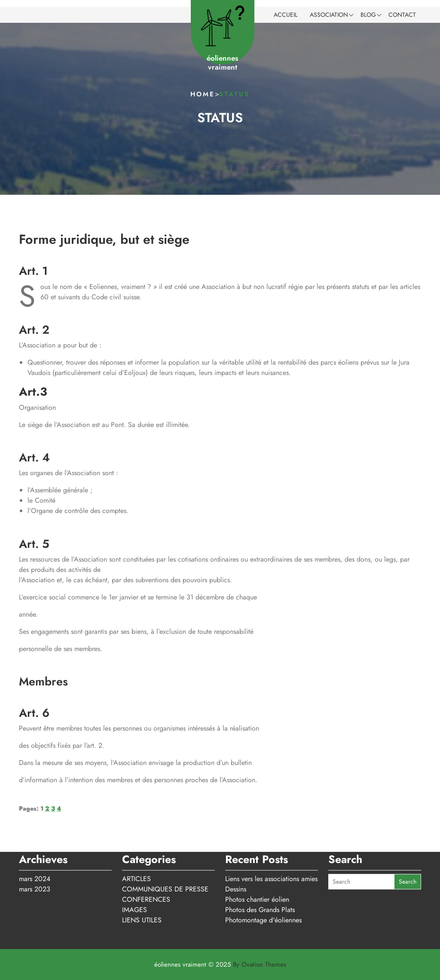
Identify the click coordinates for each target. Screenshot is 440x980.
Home (203, 94)
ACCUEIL (286, 15)
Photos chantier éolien (257, 871)
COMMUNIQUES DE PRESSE (165, 861)
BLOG (368, 15)
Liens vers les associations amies (271, 851)
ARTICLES (136, 851)
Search (408, 854)
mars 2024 (35, 851)
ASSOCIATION (329, 15)
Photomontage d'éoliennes (263, 892)
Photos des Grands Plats (260, 882)
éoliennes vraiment (222, 63)
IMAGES (134, 882)
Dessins (236, 861)
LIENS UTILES (142, 892)
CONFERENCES (146, 871)
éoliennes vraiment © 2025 (220, 965)
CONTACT (402, 15)
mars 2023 (35, 861)
